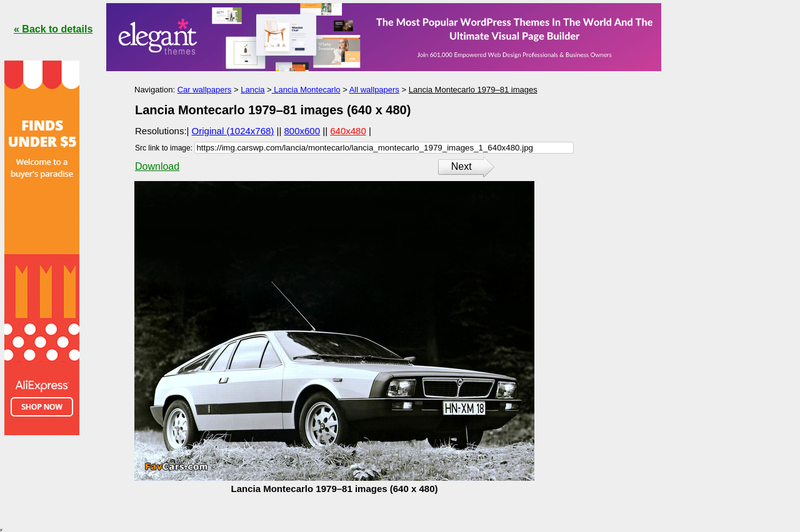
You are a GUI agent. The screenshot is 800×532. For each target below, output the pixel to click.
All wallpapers (374, 90)
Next (462, 166)
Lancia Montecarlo (306, 90)
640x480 (348, 131)
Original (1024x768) (233, 131)
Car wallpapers (205, 90)
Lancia (252, 90)
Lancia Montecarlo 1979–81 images (473, 90)
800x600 (302, 131)
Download (157, 166)
